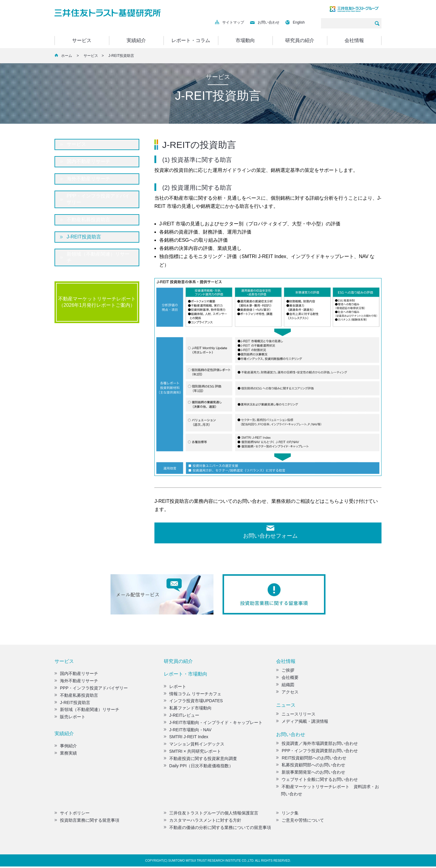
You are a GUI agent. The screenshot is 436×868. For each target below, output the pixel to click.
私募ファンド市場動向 (188, 709)
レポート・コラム (191, 40)
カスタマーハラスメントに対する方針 (203, 822)
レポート (175, 688)
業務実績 (66, 755)
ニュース (286, 707)
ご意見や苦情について (300, 822)
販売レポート (70, 718)
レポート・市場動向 (186, 675)
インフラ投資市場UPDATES (193, 702)
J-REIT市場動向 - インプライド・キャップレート (213, 724)
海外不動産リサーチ (88, 179)
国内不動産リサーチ (88, 161)
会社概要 (287, 679)
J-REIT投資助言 (84, 237)
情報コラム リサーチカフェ (193, 695)
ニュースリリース (296, 716)
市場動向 (245, 40)
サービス (82, 40)
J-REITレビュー (182, 717)
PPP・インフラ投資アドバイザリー (98, 199)
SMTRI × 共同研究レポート (193, 753)
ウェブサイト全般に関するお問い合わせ (317, 781)
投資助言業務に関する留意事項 (87, 822)
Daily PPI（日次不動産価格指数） (199, 767)
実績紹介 (136, 40)
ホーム (67, 56)
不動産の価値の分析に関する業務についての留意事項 (217, 829)
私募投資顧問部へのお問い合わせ (311, 766)
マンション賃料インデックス (194, 745)
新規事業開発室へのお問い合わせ (311, 774)
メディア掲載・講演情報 (302, 723)
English (295, 22)
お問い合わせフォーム (270, 536)
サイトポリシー (72, 814)
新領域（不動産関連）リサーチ (98, 257)
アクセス (287, 693)
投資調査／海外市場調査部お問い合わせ (317, 745)
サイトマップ (230, 22)
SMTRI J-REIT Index (186, 738)
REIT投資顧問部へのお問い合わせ (311, 759)
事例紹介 (66, 747)
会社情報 (354, 40)
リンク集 (287, 814)
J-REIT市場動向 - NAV (188, 731)
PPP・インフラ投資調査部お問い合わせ (317, 752)
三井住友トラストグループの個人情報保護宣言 (211, 814)
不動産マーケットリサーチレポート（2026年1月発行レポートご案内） (97, 302)
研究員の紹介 (300, 40)
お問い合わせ (265, 22)
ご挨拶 (285, 672)
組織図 (285, 686)
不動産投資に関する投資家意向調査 (200, 760)
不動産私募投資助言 (88, 219)
